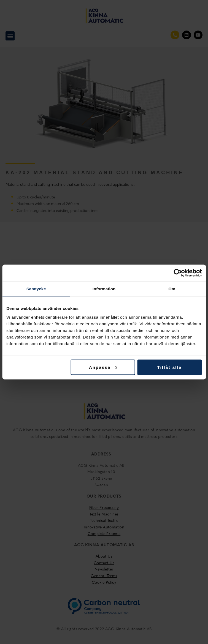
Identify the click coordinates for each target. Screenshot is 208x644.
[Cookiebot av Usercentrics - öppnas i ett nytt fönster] (178, 273)
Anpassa (103, 367)
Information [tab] (104, 289)
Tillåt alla (169, 367)
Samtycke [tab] (36, 289)
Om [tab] (172, 289)
